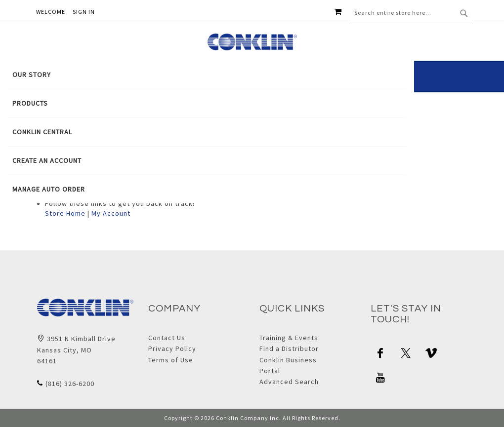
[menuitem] (207, 75)
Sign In (84, 12)
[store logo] (252, 42)
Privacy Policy (172, 349)
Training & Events (289, 338)
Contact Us (167, 338)
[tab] (207, 132)
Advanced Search (289, 382)
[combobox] (411, 13)
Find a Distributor (289, 349)
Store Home (65, 213)
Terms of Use (171, 360)
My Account (111, 213)
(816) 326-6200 (70, 384)
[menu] (207, 132)
